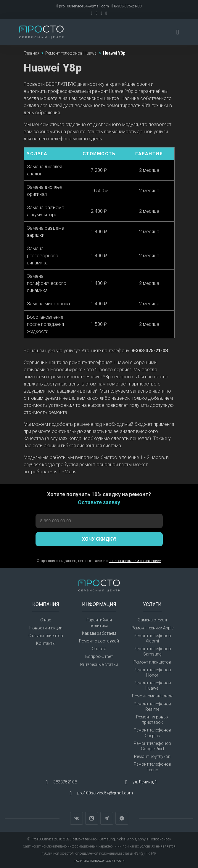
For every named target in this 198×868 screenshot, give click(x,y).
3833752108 (65, 782)
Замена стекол (152, 620)
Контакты (46, 643)
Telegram (107, 818)
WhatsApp (122, 818)
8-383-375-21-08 (127, 6)
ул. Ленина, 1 (145, 782)
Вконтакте (77, 818)
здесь (96, 139)
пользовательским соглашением (135, 561)
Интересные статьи (99, 664)
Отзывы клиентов (46, 636)
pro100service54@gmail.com (83, 6)
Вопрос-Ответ (99, 656)
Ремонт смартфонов (152, 696)
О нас (46, 620)
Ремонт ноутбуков (152, 756)
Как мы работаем (99, 633)
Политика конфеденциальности (99, 861)
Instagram (92, 818)
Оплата (99, 649)
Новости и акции (46, 628)
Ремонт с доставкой (99, 641)
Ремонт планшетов (152, 662)
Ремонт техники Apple (152, 628)
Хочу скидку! (99, 539)
